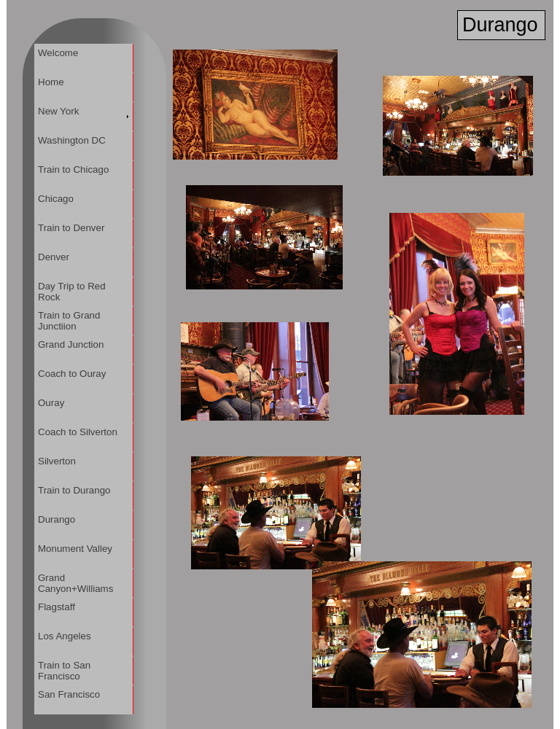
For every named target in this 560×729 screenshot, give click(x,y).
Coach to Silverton (78, 432)
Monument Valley (75, 549)
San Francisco (69, 694)
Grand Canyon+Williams (76, 583)
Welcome (58, 53)
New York (59, 111)
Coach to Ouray (72, 374)
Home (51, 82)
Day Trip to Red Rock (72, 292)
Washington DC (72, 140)
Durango (57, 519)
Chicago (56, 199)
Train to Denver (71, 228)
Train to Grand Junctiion (69, 321)
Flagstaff (57, 607)
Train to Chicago (74, 169)
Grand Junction (71, 344)
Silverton (57, 461)
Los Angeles (65, 636)
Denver (54, 257)
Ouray (51, 403)
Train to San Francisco (64, 671)
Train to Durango (75, 490)
